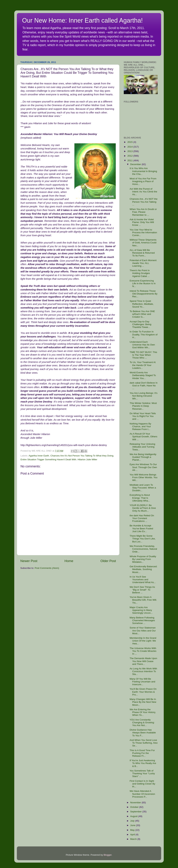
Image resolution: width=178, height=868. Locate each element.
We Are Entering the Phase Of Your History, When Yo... (143, 712)
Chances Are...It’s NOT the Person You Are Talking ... (144, 202)
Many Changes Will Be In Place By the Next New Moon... (143, 702)
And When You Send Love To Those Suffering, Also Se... (144, 743)
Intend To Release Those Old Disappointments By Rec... (144, 294)
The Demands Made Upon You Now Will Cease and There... (143, 661)
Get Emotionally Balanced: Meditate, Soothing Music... (143, 569)
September (136, 812)
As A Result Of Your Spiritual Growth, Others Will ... (143, 437)
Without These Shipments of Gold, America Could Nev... (143, 243)
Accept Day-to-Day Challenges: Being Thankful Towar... (141, 324)
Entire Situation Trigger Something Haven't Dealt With (48, 459)
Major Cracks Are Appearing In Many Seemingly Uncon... (141, 610)
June (133, 825)
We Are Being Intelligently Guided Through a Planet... (143, 457)
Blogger (108, 855)
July (133, 821)
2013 (130, 151)
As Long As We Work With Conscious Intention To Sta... (143, 671)
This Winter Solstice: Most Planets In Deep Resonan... (143, 406)
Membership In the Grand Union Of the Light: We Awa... (143, 641)
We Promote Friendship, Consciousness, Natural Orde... (143, 549)
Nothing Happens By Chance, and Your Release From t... (140, 426)
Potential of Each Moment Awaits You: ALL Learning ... (143, 263)
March (134, 839)
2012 (130, 156)
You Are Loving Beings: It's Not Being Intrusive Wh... (144, 396)
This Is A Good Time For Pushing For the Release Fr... (142, 753)
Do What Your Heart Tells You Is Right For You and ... (143, 416)
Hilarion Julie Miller (87, 459)
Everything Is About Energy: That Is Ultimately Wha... (140, 498)
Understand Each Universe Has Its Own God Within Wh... (142, 345)
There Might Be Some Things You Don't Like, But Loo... (143, 539)
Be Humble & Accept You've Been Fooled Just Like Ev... (141, 528)
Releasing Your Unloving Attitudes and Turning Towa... (142, 447)
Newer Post (29, 561)
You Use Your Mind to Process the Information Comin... (143, 232)
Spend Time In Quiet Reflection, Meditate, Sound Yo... (142, 304)
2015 (130, 142)
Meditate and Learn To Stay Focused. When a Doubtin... (143, 488)
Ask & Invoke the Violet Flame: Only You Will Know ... (142, 222)
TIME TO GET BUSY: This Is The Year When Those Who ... (143, 355)
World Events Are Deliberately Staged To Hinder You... (143, 375)
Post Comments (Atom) (47, 568)
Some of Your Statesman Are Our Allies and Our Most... (143, 630)
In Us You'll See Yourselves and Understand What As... (143, 580)
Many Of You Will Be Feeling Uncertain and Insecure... (142, 682)
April (133, 835)
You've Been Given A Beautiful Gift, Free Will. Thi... (143, 600)
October (135, 807)
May (133, 830)
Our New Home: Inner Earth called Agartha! (82, 20)
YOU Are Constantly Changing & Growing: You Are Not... (142, 722)
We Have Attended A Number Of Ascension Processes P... (142, 794)
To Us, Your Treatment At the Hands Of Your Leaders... (143, 365)
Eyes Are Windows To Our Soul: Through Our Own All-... (143, 467)
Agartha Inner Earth (39, 456)
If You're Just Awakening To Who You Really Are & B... (143, 763)
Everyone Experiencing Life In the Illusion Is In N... (143, 283)
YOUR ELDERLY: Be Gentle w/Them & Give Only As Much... (143, 508)
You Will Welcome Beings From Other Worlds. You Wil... (144, 477)
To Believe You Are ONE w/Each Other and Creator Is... (142, 314)
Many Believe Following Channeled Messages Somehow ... (142, 620)
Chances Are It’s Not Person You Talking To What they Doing (82, 456)
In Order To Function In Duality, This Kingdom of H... (144, 334)
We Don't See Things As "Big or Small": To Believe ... (142, 590)
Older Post (108, 561)
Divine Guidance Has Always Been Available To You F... (143, 733)
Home (69, 561)
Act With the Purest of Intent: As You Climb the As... (143, 192)
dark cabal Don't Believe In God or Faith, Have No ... (144, 386)
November (136, 803)
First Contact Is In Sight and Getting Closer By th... (142, 784)
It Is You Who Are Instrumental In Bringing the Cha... (143, 171)
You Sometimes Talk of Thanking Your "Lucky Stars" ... (142, 773)
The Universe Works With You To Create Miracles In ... (143, 651)
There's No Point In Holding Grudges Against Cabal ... (140, 273)
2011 (130, 160)
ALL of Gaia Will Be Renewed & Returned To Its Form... (142, 253)
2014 (130, 147)
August (134, 816)
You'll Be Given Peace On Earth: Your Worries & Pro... (143, 692)
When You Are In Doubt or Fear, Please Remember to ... (143, 212)
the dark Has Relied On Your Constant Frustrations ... (142, 518)
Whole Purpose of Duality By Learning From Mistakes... (143, 559)
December (136, 164)
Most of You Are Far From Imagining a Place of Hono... (143, 181)
